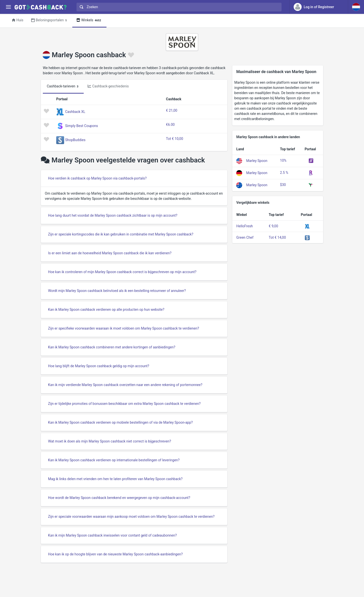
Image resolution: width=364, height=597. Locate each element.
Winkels (89, 20)
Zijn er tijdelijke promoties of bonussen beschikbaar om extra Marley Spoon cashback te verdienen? (124, 404)
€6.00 (170, 125)
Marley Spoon (257, 161)
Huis (18, 20)
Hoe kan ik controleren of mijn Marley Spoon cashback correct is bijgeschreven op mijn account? (122, 272)
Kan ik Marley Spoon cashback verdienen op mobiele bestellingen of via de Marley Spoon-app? (120, 422)
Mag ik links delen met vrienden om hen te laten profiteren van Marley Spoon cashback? (115, 479)
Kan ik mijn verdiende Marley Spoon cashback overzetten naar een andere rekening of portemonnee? (125, 385)
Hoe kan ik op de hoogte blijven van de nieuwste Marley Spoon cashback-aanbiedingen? (115, 554)
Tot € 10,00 (174, 139)
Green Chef (245, 237)
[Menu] (8, 7)
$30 (283, 185)
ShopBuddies (75, 140)
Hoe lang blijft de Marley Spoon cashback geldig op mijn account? (99, 366)
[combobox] (178, 7)
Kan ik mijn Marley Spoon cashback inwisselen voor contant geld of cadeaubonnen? (112, 535)
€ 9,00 (273, 226)
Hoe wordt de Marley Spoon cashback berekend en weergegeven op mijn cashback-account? (119, 498)
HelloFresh (245, 226)
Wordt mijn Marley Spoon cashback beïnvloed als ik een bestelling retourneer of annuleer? (117, 291)
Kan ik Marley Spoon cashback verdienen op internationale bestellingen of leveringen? (114, 460)
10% (283, 160)
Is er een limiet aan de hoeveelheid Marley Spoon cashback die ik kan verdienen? (110, 253)
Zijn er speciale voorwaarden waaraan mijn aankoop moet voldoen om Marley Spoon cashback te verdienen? (131, 517)
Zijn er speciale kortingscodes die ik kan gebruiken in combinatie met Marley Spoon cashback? (121, 234)
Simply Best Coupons (81, 126)
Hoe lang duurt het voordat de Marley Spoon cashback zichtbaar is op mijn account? (113, 215)
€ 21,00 (172, 110)
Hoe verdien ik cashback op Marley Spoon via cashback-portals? (97, 178)
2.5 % (284, 173)
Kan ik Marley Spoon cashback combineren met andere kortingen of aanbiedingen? (112, 347)
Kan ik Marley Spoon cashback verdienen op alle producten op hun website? (106, 310)
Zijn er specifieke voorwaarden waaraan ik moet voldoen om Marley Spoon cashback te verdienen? (124, 328)
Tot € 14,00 (277, 237)
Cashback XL (75, 112)
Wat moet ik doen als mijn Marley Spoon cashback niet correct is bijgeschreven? (110, 441)
